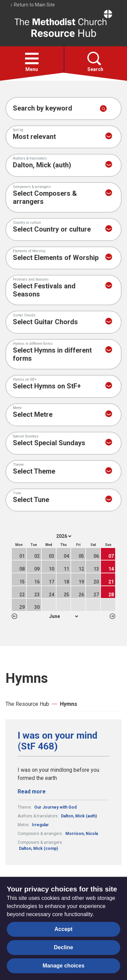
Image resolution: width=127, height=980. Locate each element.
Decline (63, 947)
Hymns (69, 704)
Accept (63, 929)
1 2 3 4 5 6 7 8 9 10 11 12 (63, 616)
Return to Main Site (33, 5)
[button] (32, 58)
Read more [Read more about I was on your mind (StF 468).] (32, 792)
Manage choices (64, 966)
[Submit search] (103, 109)
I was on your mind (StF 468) (58, 741)
